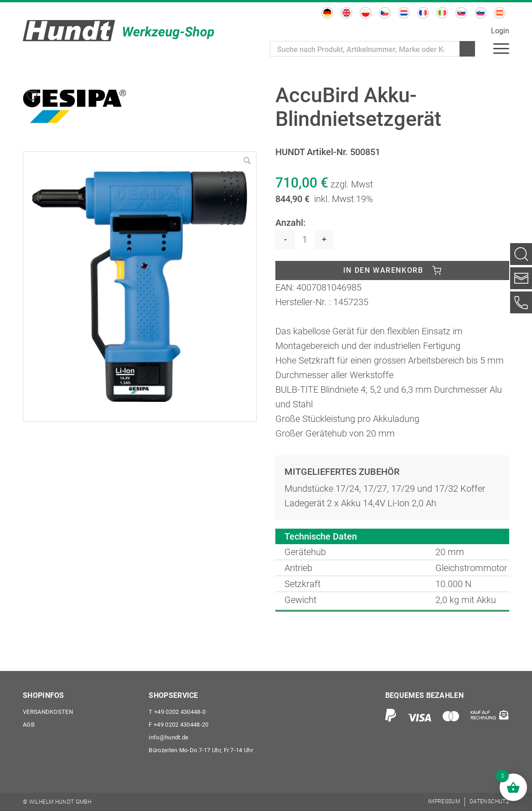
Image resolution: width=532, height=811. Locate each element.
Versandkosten (48, 712)
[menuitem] (327, 13)
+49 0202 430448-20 (178, 725)
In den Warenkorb (383, 270)
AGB (29, 725)
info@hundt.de (168, 737)
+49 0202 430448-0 (177, 712)
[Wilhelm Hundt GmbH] (119, 31)
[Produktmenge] (305, 240)
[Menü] (501, 48)
